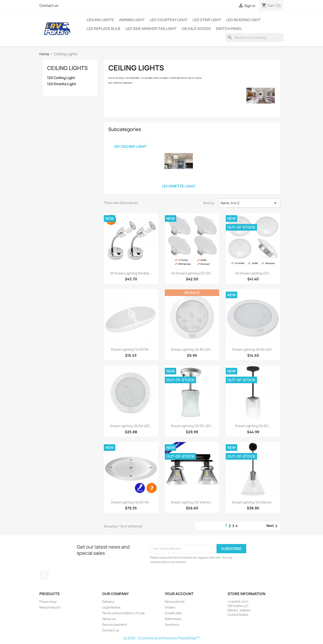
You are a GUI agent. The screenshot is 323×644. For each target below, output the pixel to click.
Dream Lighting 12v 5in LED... (253, 349)
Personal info (175, 602)
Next (273, 526)
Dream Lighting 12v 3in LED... (192, 349)
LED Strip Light (207, 20)
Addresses (173, 619)
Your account (179, 594)
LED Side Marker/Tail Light (151, 29)
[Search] (255, 37)
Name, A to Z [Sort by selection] (249, 203)
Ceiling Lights (100, 20)
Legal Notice (111, 607)
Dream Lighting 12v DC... (253, 426)
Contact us (49, 6)
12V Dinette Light (62, 84)
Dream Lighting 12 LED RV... (131, 349)
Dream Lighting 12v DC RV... (131, 502)
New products (50, 607)
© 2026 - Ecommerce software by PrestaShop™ (162, 638)
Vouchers (172, 625)
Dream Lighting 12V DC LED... (192, 426)
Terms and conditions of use (123, 613)
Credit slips (173, 613)
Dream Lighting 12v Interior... (253, 502)
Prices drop (48, 602)
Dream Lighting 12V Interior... (192, 502)
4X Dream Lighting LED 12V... (192, 273)
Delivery (108, 602)
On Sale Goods (196, 29)
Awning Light (132, 20)
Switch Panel (229, 29)
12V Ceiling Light (61, 78)
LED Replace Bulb (104, 29)
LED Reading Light (243, 20)
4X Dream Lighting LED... (253, 273)
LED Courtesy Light (169, 20)
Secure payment (115, 625)
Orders (170, 607)
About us (109, 619)
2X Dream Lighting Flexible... (131, 273)
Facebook (44, 575)
